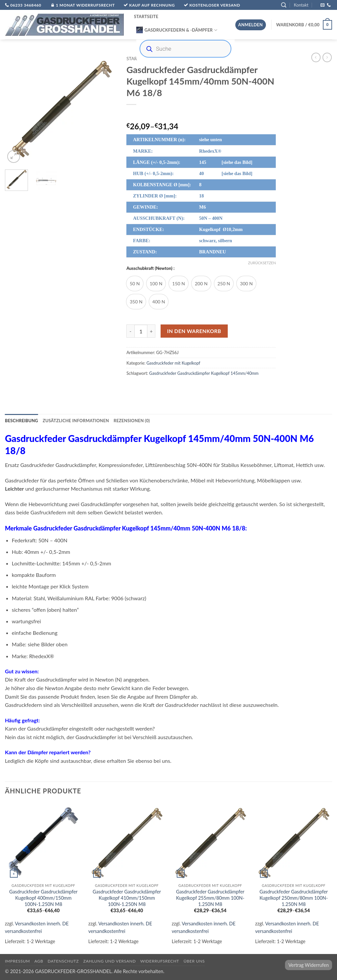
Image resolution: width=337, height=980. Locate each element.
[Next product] (316, 57)
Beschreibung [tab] (22, 421)
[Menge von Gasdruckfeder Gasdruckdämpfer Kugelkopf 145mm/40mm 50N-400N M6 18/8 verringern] (130, 331)
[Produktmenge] (141, 331)
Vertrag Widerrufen (309, 965)
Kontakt (301, 5)
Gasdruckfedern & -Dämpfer (177, 30)
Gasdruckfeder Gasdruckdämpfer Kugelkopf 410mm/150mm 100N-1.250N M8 (127, 898)
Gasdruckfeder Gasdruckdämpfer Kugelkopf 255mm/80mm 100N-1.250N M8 (210, 898)
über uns (194, 961)
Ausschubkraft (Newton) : (150, 269)
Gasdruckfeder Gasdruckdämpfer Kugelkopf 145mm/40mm (204, 373)
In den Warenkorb (194, 331)
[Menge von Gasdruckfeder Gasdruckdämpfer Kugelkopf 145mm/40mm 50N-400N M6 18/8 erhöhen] (151, 331)
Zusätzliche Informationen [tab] (76, 421)
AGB (39, 961)
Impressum (17, 961)
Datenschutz (63, 961)
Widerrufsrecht (160, 961)
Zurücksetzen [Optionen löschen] (262, 263)
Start (133, 59)
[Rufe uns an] (329, 5)
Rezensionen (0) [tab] (132, 421)
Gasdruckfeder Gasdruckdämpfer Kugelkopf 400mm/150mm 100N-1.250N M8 (43, 898)
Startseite (146, 16)
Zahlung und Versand (110, 961)
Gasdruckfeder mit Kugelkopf (173, 363)
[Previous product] (327, 57)
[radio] (135, 284)
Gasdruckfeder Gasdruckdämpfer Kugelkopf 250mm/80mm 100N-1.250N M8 (294, 898)
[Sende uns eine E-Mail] (323, 5)
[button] (284, 5)
